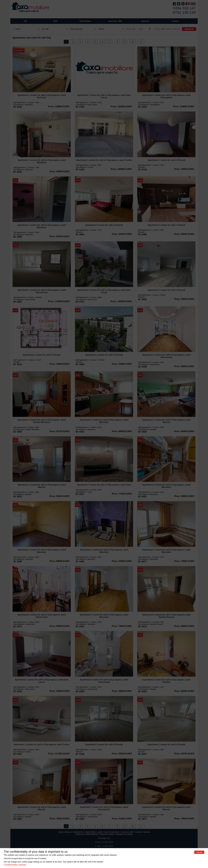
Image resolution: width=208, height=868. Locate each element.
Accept (199, 852)
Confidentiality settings (15, 865)
